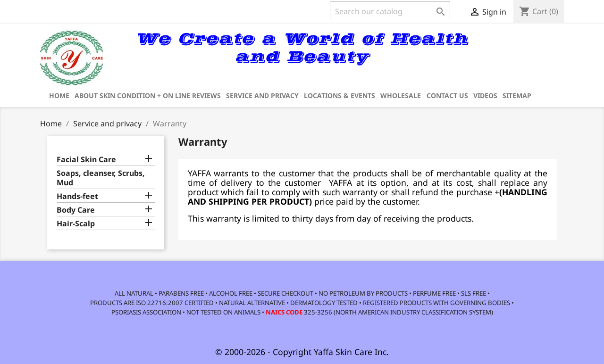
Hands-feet (77, 196)
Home (59, 95)
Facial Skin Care (86, 160)
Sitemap (517, 95)
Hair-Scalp (76, 224)
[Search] (390, 11)
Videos (485, 95)
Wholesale (401, 95)
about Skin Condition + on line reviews (148, 95)
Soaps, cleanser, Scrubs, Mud (101, 178)
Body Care (76, 210)
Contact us (447, 95)
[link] (526, 53)
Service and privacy (262, 95)
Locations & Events (340, 95)
